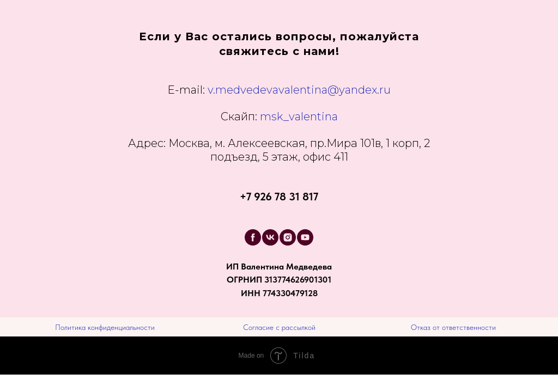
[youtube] (305, 237)
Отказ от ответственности (453, 327)
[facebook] (253, 237)
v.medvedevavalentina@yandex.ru (299, 90)
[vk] (270, 237)
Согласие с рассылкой (279, 327)
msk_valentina (279, 117)
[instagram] (288, 237)
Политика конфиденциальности (105, 327)
